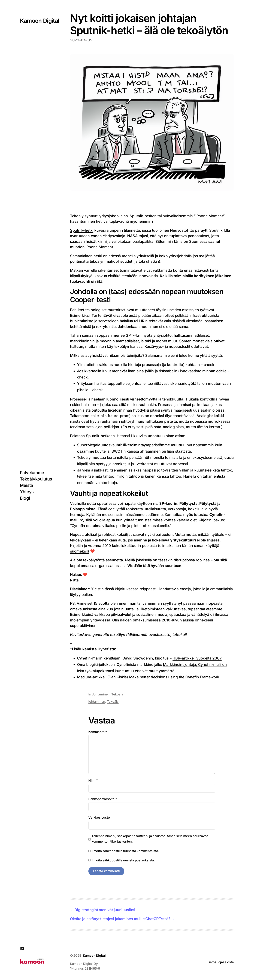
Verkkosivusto (99, 817)
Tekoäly (117, 694)
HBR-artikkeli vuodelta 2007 (197, 658)
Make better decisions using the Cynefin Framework (174, 677)
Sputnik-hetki (82, 230)
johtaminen (97, 702)
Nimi (93, 780)
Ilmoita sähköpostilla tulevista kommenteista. (125, 851)
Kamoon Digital (40, 21)
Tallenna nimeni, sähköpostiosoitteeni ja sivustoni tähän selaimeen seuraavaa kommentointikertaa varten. (150, 839)
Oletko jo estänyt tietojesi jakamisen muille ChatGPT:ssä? (120, 919)
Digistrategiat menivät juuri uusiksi (105, 910)
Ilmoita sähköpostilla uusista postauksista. (123, 860)
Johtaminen (101, 694)
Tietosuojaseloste (220, 962)
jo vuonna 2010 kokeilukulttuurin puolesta (121, 546)
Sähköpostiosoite (103, 799)
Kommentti (98, 732)
